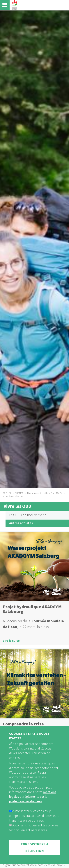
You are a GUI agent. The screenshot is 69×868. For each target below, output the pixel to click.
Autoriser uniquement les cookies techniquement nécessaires (34, 838)
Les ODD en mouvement (28, 515)
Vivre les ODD (17, 506)
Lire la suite (11, 641)
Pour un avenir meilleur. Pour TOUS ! (45, 493)
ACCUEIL (7, 493)
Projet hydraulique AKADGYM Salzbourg (32, 609)
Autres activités (21, 523)
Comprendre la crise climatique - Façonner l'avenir (33, 726)
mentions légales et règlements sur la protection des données (33, 807)
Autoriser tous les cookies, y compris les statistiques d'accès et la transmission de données (34, 826)
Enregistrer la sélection (35, 858)
